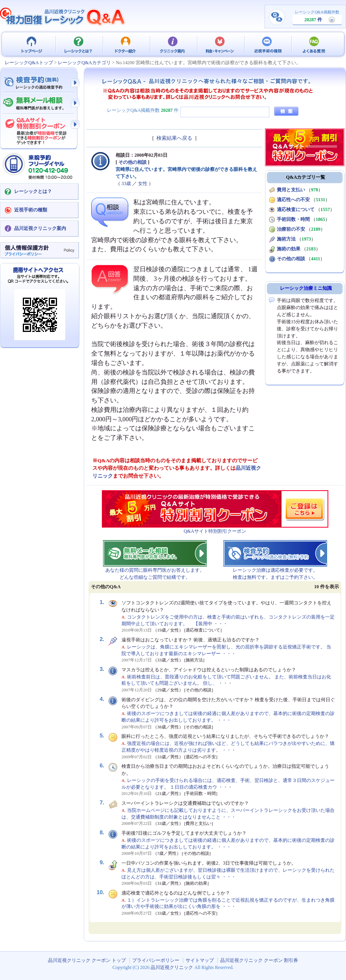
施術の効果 (289, 249)
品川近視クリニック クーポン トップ (31, 44)
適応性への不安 (293, 200)
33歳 (126, 183)
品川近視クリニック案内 (40, 228)
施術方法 (286, 239)
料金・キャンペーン (220, 44)
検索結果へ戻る (174, 138)
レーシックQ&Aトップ (29, 63)
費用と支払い (291, 190)
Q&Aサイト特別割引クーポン (215, 531)
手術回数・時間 (293, 219)
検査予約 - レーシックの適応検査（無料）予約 (39, 83)
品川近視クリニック (172, 967)
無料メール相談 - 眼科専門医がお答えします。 (39, 104)
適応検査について (296, 209)
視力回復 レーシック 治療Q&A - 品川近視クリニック (63, 17)
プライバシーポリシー (156, 960)
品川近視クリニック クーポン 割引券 (259, 960)
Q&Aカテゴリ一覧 (306, 177)
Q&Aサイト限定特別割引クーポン (39, 129)
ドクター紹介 (126, 44)
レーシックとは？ (79, 44)
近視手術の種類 (267, 44)
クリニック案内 (173, 44)
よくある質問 (315, 44)
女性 (143, 183)
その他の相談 (133, 162)
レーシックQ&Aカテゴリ (84, 63)
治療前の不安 (291, 229)
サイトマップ (200, 960)
